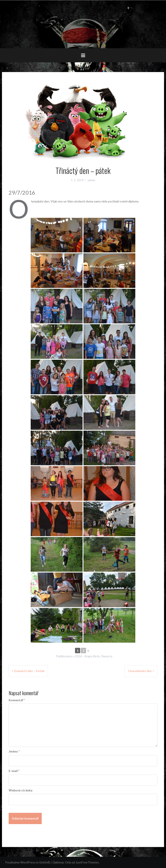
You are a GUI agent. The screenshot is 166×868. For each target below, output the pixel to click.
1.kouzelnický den (140, 671)
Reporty (107, 656)
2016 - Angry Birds (88, 656)
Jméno (14, 751)
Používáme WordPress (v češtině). (28, 862)
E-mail (14, 771)
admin (91, 180)
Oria (68, 862)
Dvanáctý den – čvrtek (29, 671)
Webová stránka (21, 790)
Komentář (17, 700)
